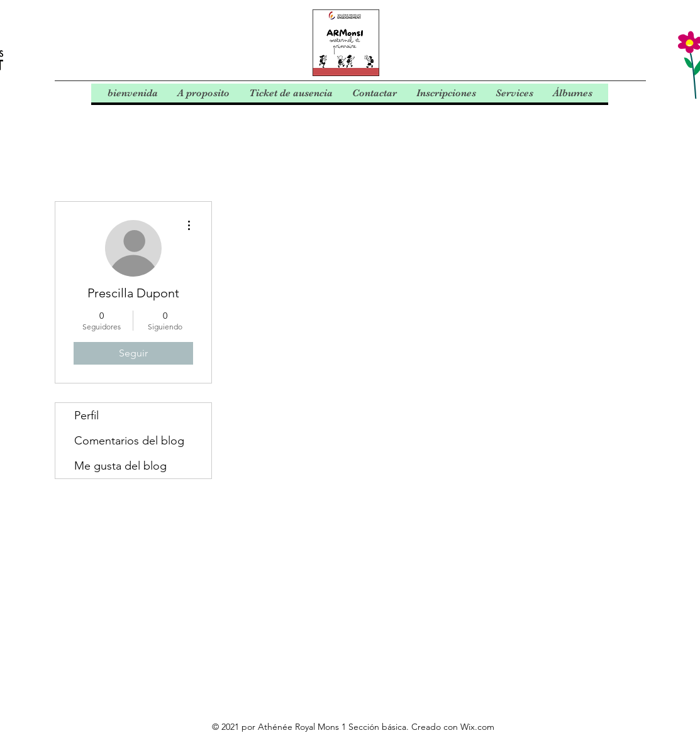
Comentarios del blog (129, 441)
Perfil (86, 416)
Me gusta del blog (120, 466)
